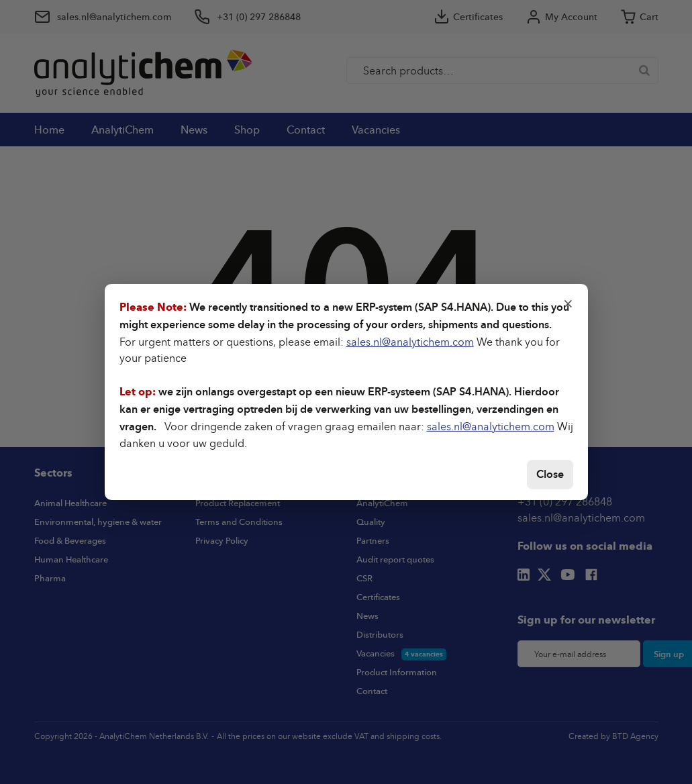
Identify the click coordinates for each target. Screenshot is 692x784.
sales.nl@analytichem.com (410, 342)
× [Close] (568, 303)
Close (550, 474)
